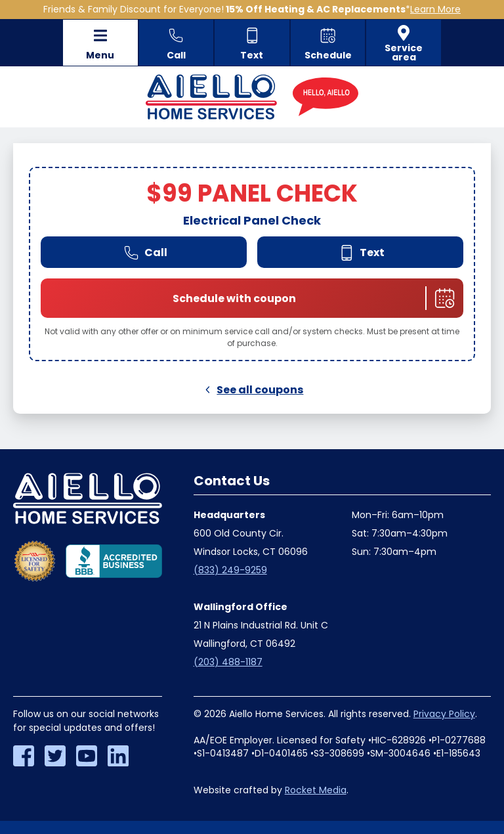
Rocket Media (316, 790)
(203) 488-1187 (228, 662)
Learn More (435, 9)
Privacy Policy (444, 714)
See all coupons (252, 390)
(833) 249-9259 (230, 570)
